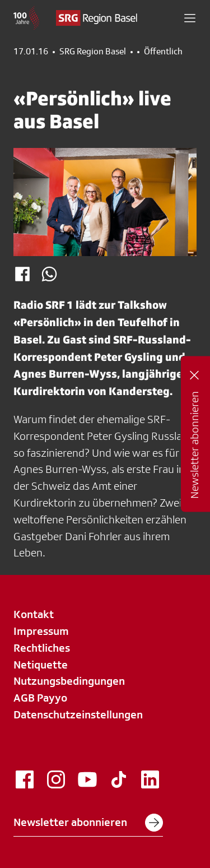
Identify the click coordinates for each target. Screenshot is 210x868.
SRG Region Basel (93, 52)
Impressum (41, 631)
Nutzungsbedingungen (69, 681)
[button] (190, 18)
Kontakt (34, 614)
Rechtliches (42, 648)
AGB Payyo (40, 698)
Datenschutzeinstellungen (78, 714)
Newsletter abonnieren (88, 823)
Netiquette (41, 665)
